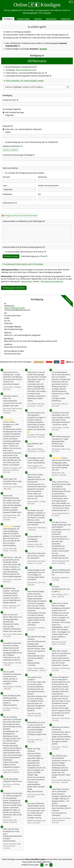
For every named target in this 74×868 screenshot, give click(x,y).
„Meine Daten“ (27, 281)
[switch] (71, 2)
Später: (8, 132)
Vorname (6, 177)
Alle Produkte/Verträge (15, 112)
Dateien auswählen (11, 150)
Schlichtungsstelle (30, 13)
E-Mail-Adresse (9, 203)
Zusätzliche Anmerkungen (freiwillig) (17, 155)
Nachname (43, 177)
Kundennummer (9, 100)
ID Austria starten (11, 256)
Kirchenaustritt (43, 10)
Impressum (66, 19)
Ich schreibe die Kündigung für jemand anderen (25, 173)
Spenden (38, 19)
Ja (42, 865)
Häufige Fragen (24, 19)
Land (5, 186)
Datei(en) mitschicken (11, 146)
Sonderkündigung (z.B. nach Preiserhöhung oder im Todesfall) (30, 142)
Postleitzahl (7, 194)
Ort (39, 194)
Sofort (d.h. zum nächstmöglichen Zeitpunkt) (23, 129)
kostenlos (47, 13)
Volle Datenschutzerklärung (52, 281)
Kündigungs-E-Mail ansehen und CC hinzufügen (24, 264)
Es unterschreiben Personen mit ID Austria (24, 252)
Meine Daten (51, 19)
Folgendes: (10, 115)
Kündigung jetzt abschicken (14, 288)
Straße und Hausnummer (48, 186)
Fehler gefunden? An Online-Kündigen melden (25, 81)
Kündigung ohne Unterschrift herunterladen (21, 215)
